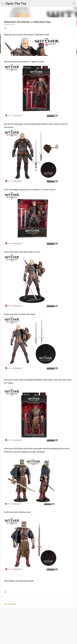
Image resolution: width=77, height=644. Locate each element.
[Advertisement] (38, 625)
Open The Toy (16, 3)
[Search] (74, 3)
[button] (5, 29)
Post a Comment (10, 604)
